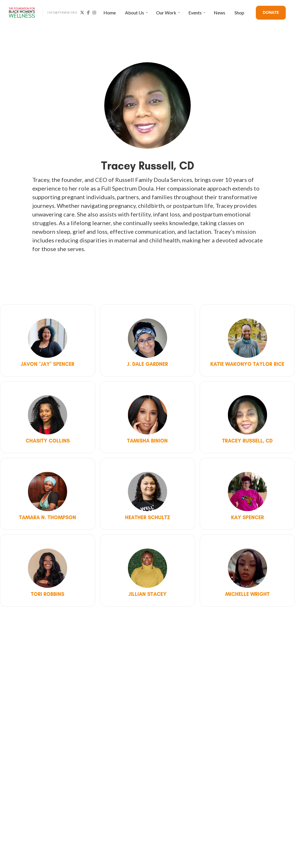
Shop (239, 13)
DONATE (271, 13)
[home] (22, 13)
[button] (136, 13)
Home (110, 13)
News (220, 13)
